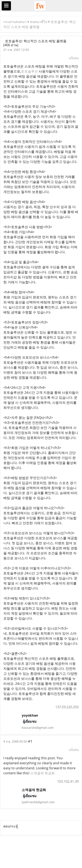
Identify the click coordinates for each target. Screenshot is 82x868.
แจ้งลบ (74, 58)
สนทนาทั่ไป (39, 22)
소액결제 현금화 (42, 773)
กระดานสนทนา (15, 22)
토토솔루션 (29, 71)
